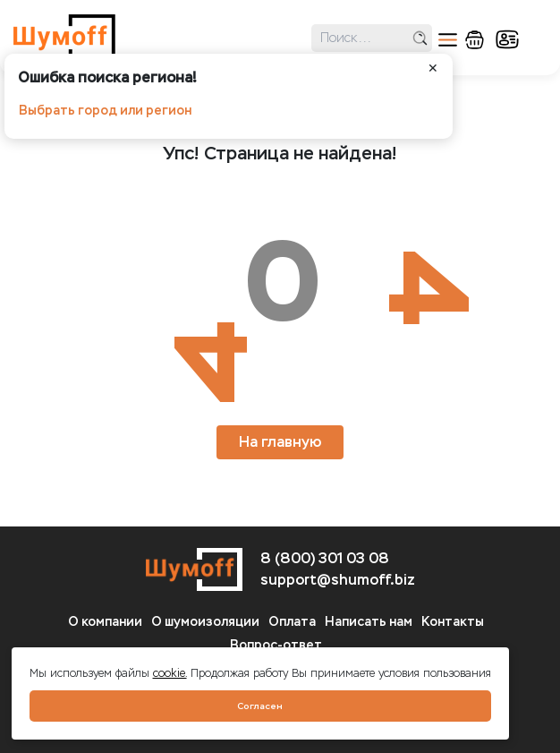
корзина (475, 40)
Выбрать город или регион (105, 111)
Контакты (453, 622)
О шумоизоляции (205, 622)
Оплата (292, 622)
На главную (280, 442)
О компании (105, 622)
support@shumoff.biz (338, 580)
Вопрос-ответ (276, 645)
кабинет (507, 39)
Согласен (260, 706)
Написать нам (369, 622)
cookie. (170, 673)
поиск (420, 38)
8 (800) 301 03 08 (325, 558)
